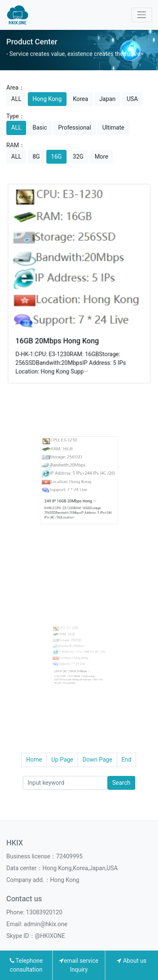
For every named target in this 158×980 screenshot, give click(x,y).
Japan (108, 99)
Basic (40, 127)
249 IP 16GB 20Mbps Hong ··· (74, 493)
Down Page (98, 760)
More (102, 157)
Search (121, 783)
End (126, 760)
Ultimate (113, 127)
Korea (80, 99)
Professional (75, 127)
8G (36, 157)
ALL (16, 99)
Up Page (62, 760)
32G (78, 157)
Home (34, 760)
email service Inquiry (79, 965)
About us (131, 961)
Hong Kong (47, 99)
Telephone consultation (26, 965)
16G (56, 157)
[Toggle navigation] (142, 15)
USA (133, 99)
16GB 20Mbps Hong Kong (59, 338)
